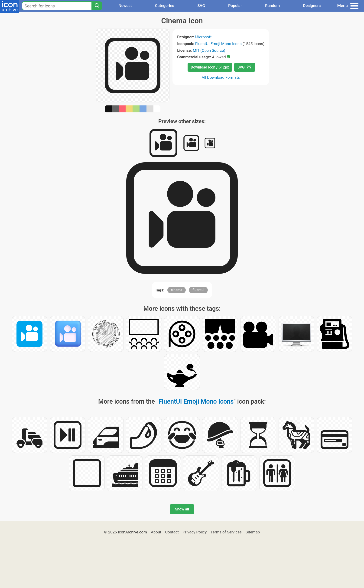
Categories (165, 6)
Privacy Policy (195, 532)
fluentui (198, 290)
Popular (235, 6)
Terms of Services (226, 532)
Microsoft (203, 37)
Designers (312, 6)
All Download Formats (221, 77)
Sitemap (253, 532)
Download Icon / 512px (210, 67)
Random (272, 6)
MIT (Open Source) (209, 50)
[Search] (97, 6)
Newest (125, 6)
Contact (172, 532)
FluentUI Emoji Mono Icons (218, 44)
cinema (177, 290)
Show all (182, 509)
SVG (201, 6)
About (156, 532)
